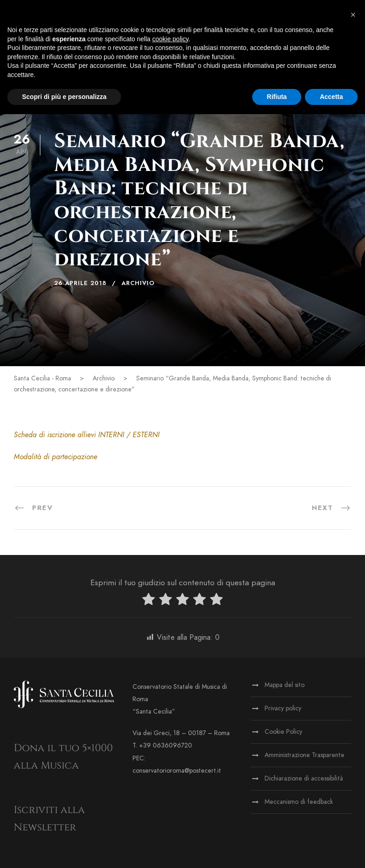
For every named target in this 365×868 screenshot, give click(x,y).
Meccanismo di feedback (299, 802)
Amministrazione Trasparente (304, 755)
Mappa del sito (285, 685)
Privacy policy (283, 708)
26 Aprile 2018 (80, 283)
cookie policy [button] (170, 39)
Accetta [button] (331, 97)
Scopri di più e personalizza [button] (64, 97)
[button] (353, 15)
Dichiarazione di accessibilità (304, 778)
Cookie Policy (283, 732)
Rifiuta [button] (277, 97)
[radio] (149, 601)
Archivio (138, 283)
